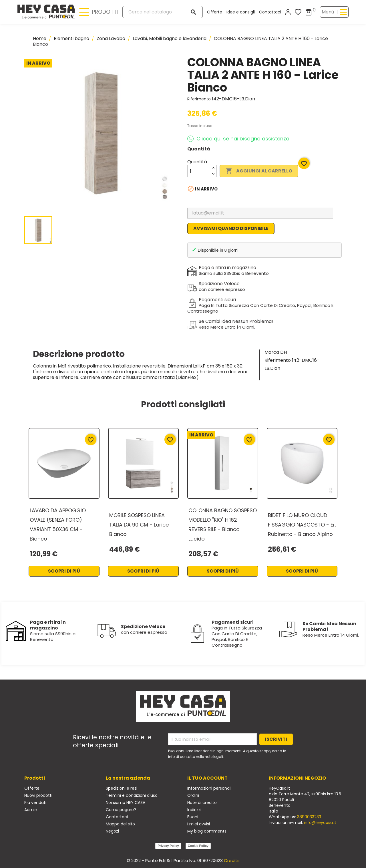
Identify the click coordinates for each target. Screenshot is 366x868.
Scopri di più (64, 571)
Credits (232, 860)
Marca (272, 352)
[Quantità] (199, 171)
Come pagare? (121, 810)
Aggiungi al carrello (259, 171)
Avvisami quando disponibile (231, 228)
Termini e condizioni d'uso (132, 795)
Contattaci (270, 12)
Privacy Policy (168, 846)
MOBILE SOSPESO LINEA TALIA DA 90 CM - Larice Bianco (139, 525)
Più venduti (35, 803)
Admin (31, 810)
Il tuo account (207, 778)
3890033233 (309, 817)
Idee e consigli (241, 12)
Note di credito (202, 803)
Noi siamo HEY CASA (126, 803)
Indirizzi (194, 810)
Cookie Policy (198, 846)
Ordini (193, 795)
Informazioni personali (209, 788)
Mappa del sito (120, 824)
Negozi (112, 831)
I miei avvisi (199, 824)
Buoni (193, 817)
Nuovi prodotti (38, 795)
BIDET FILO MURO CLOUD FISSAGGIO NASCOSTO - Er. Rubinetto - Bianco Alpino (302, 525)
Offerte (215, 12)
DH (284, 352)
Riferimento (199, 99)
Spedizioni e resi (122, 788)
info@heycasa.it (320, 823)
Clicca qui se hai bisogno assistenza (238, 139)
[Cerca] (163, 12)
